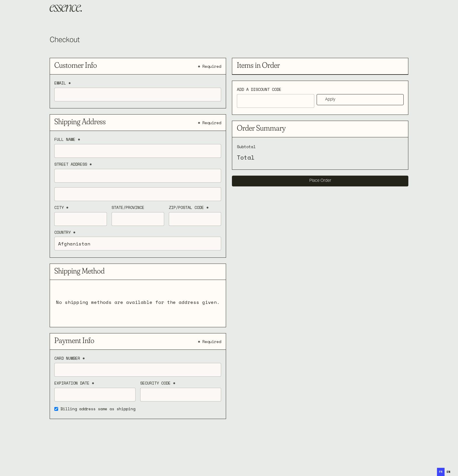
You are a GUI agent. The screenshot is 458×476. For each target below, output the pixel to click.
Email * (63, 83)
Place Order (320, 181)
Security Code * (158, 383)
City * (61, 208)
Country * (65, 233)
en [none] (448, 472)
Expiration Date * (74, 383)
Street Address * (73, 165)
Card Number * (70, 359)
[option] (448, 472)
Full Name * (67, 140)
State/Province (128, 208)
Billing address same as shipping (98, 409)
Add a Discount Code (259, 90)
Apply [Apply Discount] (330, 100)
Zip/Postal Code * (189, 208)
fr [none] (441, 472)
